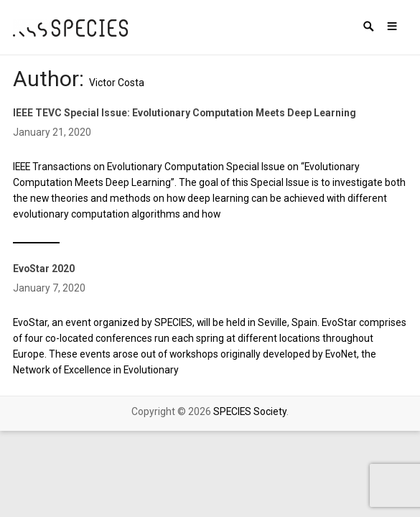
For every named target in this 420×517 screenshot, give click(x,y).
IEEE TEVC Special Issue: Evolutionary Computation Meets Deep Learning (185, 113)
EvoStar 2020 (44, 269)
